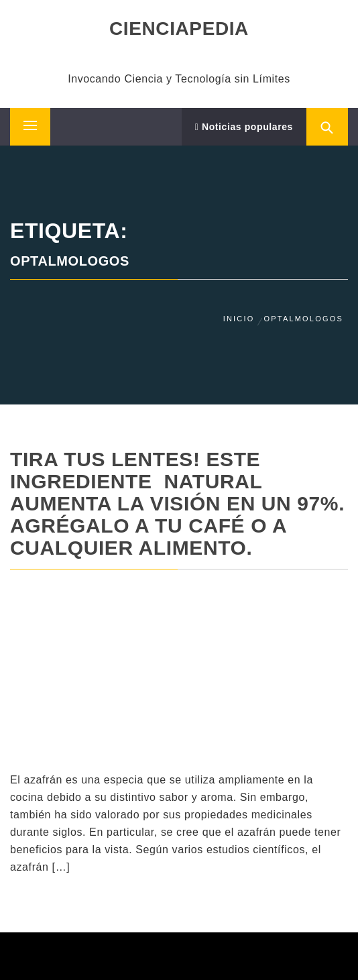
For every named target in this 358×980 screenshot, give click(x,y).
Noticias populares (244, 127)
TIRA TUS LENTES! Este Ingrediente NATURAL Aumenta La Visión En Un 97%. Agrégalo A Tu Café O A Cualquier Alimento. (177, 503)
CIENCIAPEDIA (179, 29)
